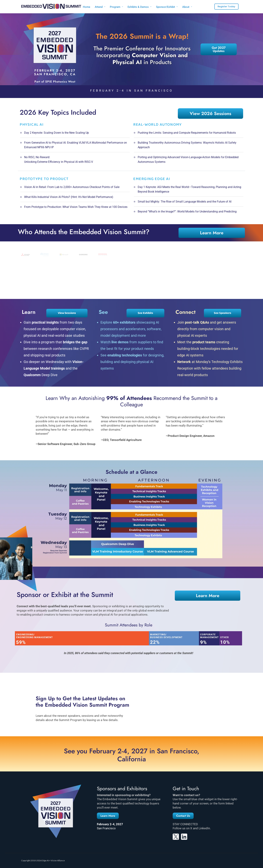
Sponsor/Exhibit (165, 7)
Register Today (226, 6)
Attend (99, 7)
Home (87, 7)
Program (115, 7)
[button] (108, 816)
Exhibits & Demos (138, 7)
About (186, 7)
